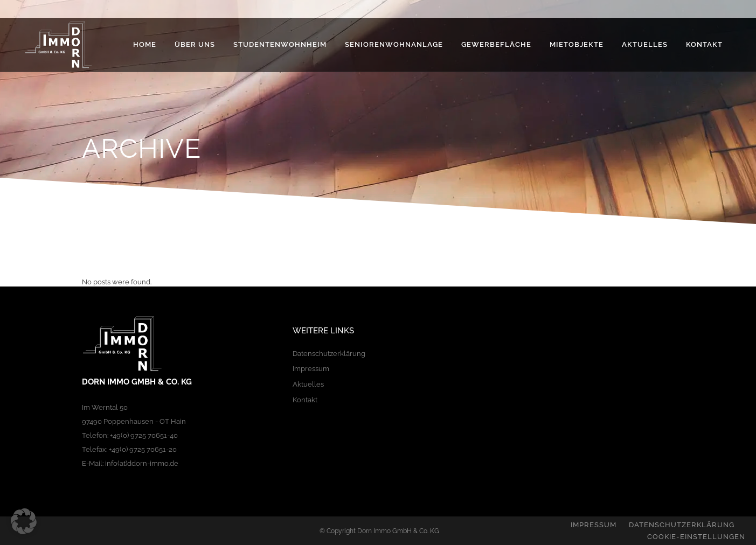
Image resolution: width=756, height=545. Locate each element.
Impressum (311, 369)
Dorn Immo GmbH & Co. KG (398, 531)
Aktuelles (308, 384)
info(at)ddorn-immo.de (142, 463)
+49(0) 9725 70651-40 (144, 435)
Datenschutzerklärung (329, 354)
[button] (24, 521)
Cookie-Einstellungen (696, 537)
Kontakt (305, 400)
